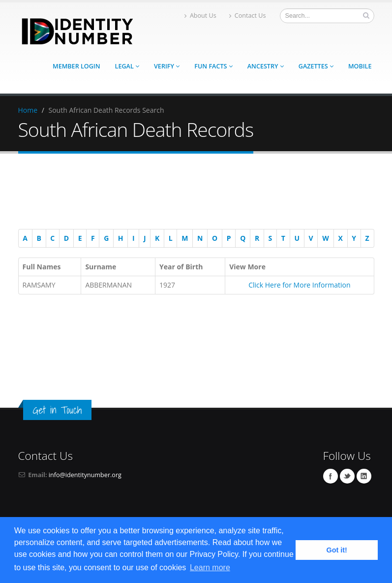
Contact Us (248, 16)
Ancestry (266, 66)
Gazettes (316, 66)
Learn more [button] (210, 567)
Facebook (331, 476)
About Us (200, 16)
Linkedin (364, 476)
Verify (167, 66)
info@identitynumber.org (85, 475)
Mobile (360, 66)
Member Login (76, 66)
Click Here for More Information (299, 285)
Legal (127, 66)
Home (28, 110)
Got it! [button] (337, 550)
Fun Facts (213, 66)
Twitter (347, 476)
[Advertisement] (191, 193)
